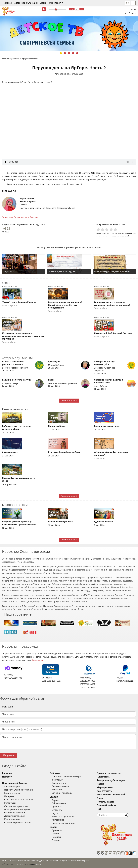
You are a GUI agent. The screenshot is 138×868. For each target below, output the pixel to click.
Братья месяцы (12, 793)
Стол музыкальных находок (19, 800)
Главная (8, 3)
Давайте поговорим (15, 816)
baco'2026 (8, 864)
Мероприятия (56, 3)
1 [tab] (61, 53)
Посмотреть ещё (69, 401)
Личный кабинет (107, 805)
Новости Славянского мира (19, 790)
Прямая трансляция (109, 773)
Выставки (57, 790)
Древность (57, 807)
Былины (56, 840)
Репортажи (60, 74)
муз (82, 9)
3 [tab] (69, 53)
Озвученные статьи (15, 813)
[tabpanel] (69, 34)
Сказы (53, 827)
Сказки (55, 834)
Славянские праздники (16, 806)
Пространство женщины (17, 810)
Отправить (9, 755)
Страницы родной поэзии (18, 823)
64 (77, 9)
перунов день (22, 217)
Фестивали (57, 780)
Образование (59, 803)
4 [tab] (73, 53)
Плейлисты (104, 777)
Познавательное (60, 786)
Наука (55, 813)
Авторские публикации (26, 3)
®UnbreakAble (30, 864)
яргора (35, 217)
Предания (57, 830)
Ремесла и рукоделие (63, 817)
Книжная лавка (12, 819)
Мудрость (57, 810)
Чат (126, 13)
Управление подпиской (111, 795)
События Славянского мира (66, 777)
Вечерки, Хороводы (62, 793)
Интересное (58, 820)
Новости (7, 777)
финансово (37, 660)
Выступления (59, 783)
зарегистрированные (127, 233)
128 (71, 9)
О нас (100, 798)
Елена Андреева (28, 202)
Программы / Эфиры (15, 783)
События (55, 773)
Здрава (55, 800)
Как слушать (104, 791)
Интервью (10, 796)
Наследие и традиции (63, 823)
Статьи (54, 797)
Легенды (56, 837)
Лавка (43, 3)
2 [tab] (65, 53)
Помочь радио (106, 802)
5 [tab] (77, 53)
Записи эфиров (12, 787)
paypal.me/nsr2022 (125, 681)
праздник (8, 217)
